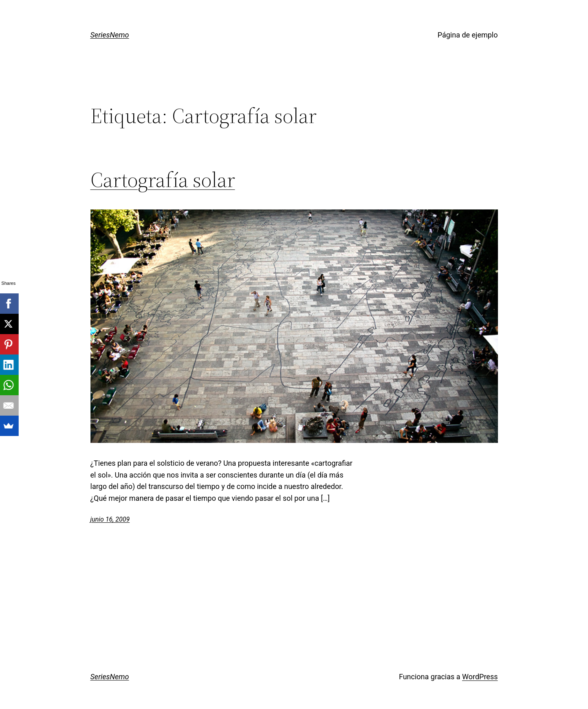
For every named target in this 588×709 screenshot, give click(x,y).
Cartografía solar (163, 180)
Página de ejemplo (468, 35)
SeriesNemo (110, 35)
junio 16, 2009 (110, 519)
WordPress (480, 677)
